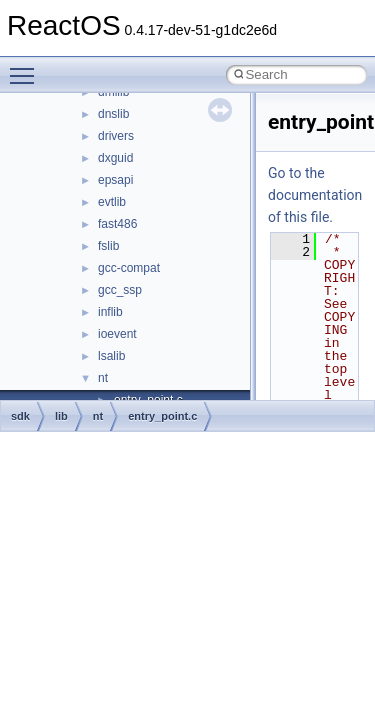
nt (103, 378)
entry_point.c (162, 416)
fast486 (117, 224)
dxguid (115, 158)
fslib (108, 246)
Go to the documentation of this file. (315, 195)
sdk (20, 416)
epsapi (115, 180)
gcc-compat (129, 268)
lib (61, 416)
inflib (110, 312)
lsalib (111, 356)
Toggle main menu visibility (27, 67)
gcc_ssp (120, 290)
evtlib (112, 202)
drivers (116, 136)
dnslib (113, 114)
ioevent (117, 334)
